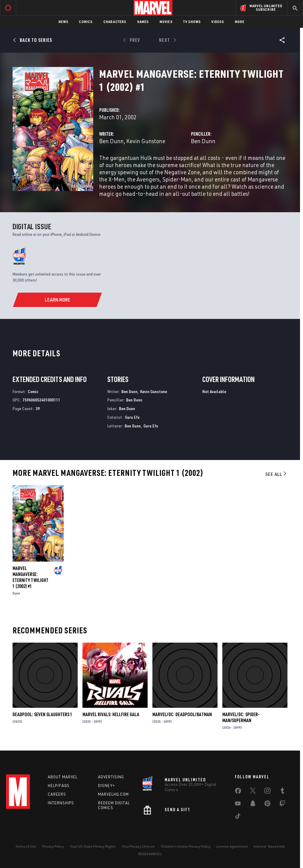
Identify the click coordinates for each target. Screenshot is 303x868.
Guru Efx (132, 417)
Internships (61, 803)
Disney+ (107, 786)
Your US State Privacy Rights (93, 846)
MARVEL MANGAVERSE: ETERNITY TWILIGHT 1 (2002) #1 (30, 577)
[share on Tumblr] (282, 792)
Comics (86, 22)
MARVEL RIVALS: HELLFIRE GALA (111, 714)
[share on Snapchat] (253, 805)
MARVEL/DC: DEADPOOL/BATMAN (182, 714)
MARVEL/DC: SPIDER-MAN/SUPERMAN (241, 717)
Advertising (111, 777)
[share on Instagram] (267, 792)
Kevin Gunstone (146, 141)
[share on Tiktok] (238, 817)
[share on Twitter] (253, 792)
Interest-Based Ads (269, 846)
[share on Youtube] (238, 805)
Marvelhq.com (113, 794)
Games (143, 22)
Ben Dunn (111, 141)
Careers (57, 794)
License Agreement (232, 846)
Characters (115, 22)
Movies (166, 22)
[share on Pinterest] (267, 805)
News (63, 22)
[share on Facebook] (238, 792)
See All (276, 474)
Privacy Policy (53, 846)
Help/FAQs (59, 786)
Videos (218, 22)
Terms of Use (26, 846)
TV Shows (192, 22)
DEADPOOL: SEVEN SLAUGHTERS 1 (42, 714)
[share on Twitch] (282, 805)
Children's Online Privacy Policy (186, 846)
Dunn (16, 593)
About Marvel (63, 777)
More (240, 22)
